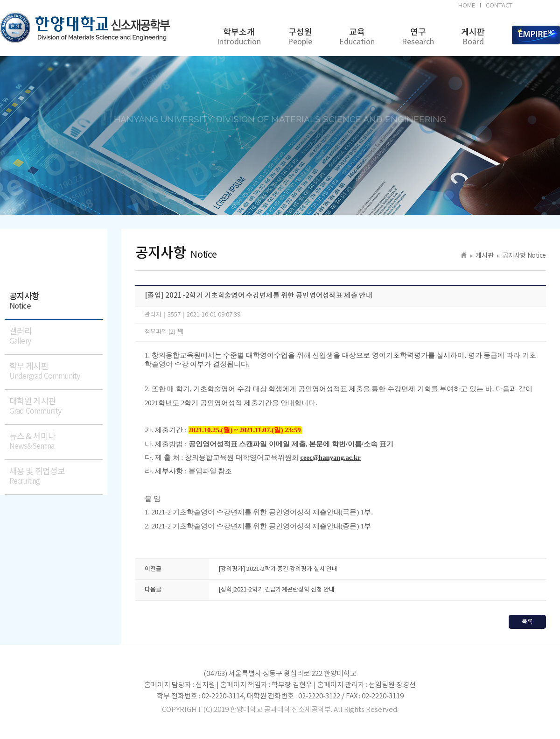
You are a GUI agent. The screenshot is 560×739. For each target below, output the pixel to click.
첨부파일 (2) (164, 332)
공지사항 (56, 301)
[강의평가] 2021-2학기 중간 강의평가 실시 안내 (278, 569)
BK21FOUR (538, 7)
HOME (467, 6)
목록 (527, 622)
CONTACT (499, 6)
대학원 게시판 (56, 406)
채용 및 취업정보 (56, 476)
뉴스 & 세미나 (56, 441)
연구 (418, 37)
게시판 (473, 37)
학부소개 (239, 37)
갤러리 (56, 336)
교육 (357, 37)
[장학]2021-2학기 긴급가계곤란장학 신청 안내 (276, 590)
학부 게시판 (56, 371)
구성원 (300, 37)
